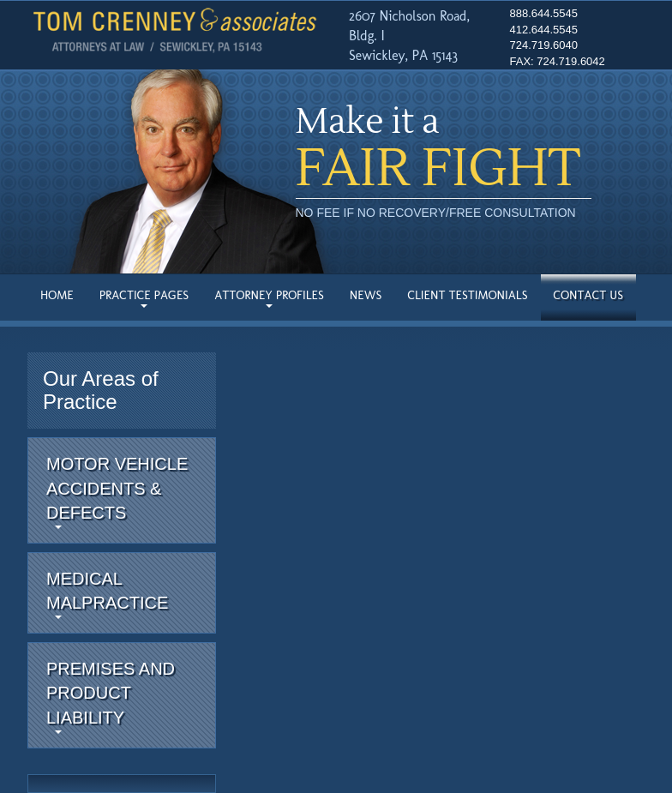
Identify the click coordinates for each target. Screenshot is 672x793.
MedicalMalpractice (107, 594)
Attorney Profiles (269, 298)
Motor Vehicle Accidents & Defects (117, 492)
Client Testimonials (467, 295)
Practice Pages (144, 298)
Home (57, 295)
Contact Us (589, 295)
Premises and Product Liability (111, 697)
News (366, 295)
